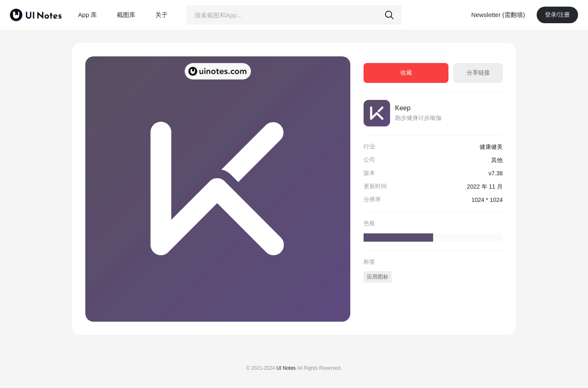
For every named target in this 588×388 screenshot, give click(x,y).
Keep (403, 108)
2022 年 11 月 (485, 187)
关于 (161, 15)
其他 (497, 160)
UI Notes (286, 368)
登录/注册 (557, 15)
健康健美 (491, 147)
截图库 (126, 15)
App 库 (88, 15)
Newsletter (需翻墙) (498, 15)
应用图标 (378, 277)
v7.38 (496, 173)
